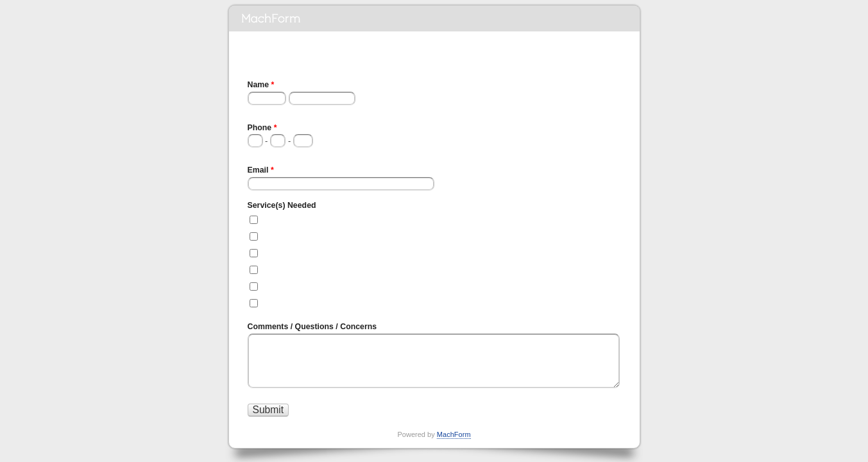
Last (294, 110)
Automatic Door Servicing (311, 269)
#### (300, 152)
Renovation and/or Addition (314, 303)
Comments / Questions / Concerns (312, 327)
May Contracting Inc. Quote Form (434, 19)
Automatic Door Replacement (318, 286)
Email (261, 171)
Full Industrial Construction (313, 236)
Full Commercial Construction (319, 219)
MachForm (454, 434)
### (252, 152)
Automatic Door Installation (313, 252)
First (253, 110)
